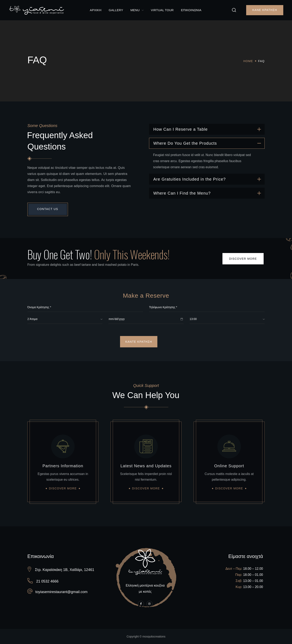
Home (248, 61)
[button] (234, 10)
